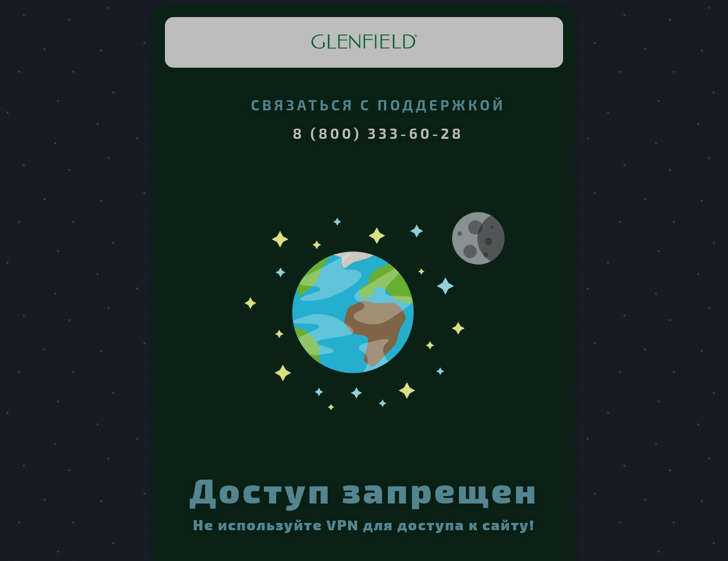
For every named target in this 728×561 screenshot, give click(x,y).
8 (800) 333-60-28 (378, 133)
